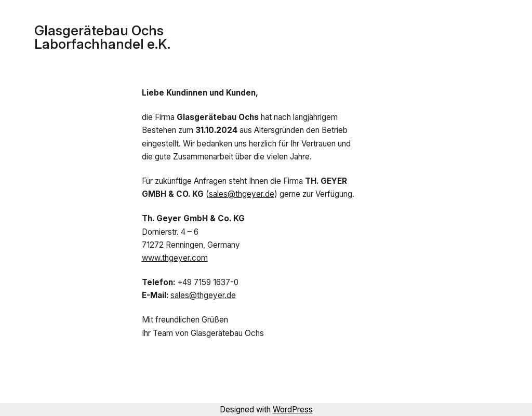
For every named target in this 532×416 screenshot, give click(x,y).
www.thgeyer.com (175, 258)
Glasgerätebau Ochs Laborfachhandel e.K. (102, 37)
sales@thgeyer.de (242, 194)
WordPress (293, 410)
